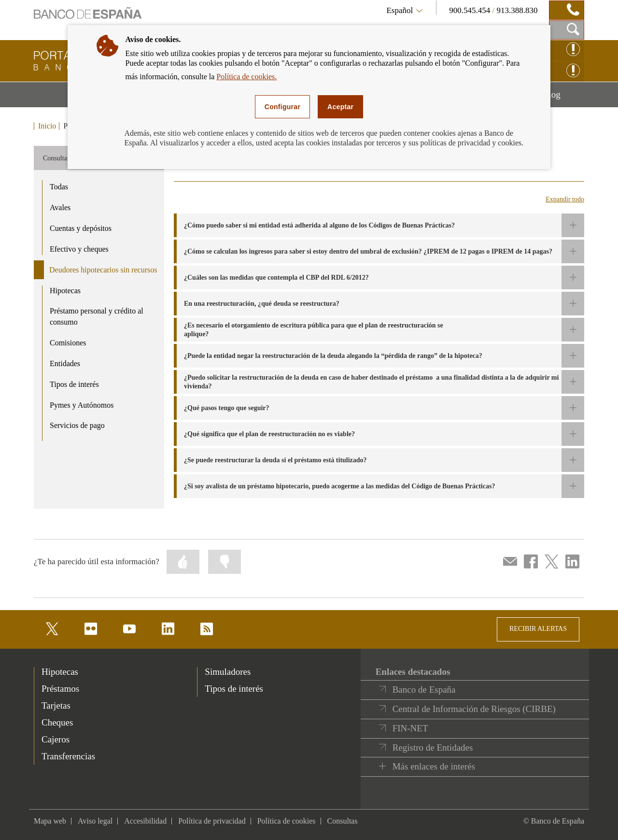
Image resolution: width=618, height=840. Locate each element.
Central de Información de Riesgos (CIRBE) (474, 709)
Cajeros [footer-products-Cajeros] (56, 739)
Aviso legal (95, 821)
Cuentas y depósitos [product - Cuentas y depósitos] (81, 228)
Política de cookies (287, 821)
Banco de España (424, 690)
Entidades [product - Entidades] (65, 363)
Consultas (343, 821)
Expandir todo (565, 199)
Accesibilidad (145, 821)
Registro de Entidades (433, 747)
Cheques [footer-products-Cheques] (57, 722)
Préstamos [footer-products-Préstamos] (60, 689)
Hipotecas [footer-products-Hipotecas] (60, 672)
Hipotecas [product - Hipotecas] (65, 291)
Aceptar (340, 107)
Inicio (47, 126)
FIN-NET (410, 728)
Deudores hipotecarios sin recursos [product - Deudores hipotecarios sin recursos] (103, 270)
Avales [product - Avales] (60, 207)
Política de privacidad (212, 821)
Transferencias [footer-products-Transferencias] (68, 756)
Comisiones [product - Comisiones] (68, 343)
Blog (563, 98)
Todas (59, 187)
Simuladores (228, 672)
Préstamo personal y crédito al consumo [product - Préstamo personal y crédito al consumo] (97, 316)
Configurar (282, 107)
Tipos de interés (234, 689)
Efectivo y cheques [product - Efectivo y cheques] (79, 249)
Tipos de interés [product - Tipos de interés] (74, 384)
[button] (379, 225)
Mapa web (50, 821)
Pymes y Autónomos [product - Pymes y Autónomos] (82, 405)
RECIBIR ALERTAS (538, 629)
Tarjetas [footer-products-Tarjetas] (56, 705)
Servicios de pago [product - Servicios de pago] (77, 425)
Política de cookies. (246, 77)
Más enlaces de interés (434, 766)
